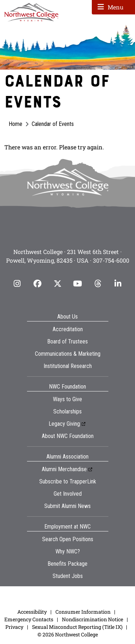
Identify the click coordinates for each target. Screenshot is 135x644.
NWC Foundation (67, 387)
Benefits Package (67, 564)
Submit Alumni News (67, 506)
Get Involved (68, 494)
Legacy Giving (64, 424)
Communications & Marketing (68, 354)
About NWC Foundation (68, 436)
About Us (67, 317)
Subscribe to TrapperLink (68, 481)
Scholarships (67, 411)
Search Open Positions (68, 539)
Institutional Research (68, 366)
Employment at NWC (67, 527)
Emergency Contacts (29, 619)
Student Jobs (68, 576)
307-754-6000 (111, 260)
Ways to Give (67, 399)
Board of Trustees (67, 341)
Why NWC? (68, 551)
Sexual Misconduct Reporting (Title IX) (77, 627)
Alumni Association (67, 457)
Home (15, 124)
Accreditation (68, 329)
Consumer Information (83, 612)
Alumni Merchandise (64, 469)
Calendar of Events (53, 124)
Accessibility (32, 612)
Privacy (14, 627)
